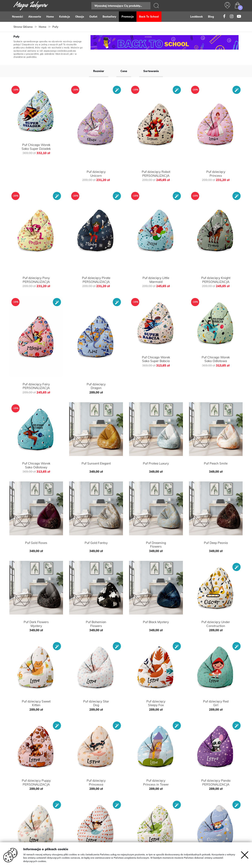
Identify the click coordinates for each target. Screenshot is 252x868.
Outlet (93, 17)
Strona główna (23, 27)
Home (50, 17)
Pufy (55, 27)
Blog (211, 17)
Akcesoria (35, 17)
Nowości (18, 17)
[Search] (121, 6)
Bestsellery (109, 17)
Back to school (149, 17)
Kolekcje (65, 17)
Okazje (80, 17)
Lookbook (196, 17)
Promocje (128, 17)
